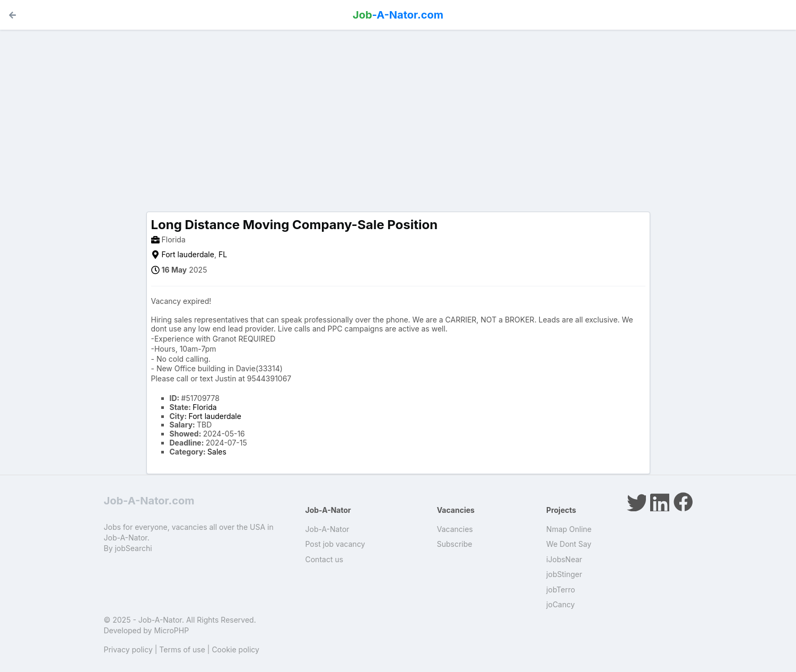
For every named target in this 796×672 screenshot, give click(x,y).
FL (223, 254)
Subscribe (455, 544)
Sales (217, 452)
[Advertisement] (398, 112)
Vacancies (455, 529)
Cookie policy (235, 649)
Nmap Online (569, 529)
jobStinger (564, 574)
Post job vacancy (335, 544)
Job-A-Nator (327, 529)
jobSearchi (133, 548)
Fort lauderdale (188, 254)
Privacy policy (128, 649)
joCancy (561, 604)
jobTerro (561, 590)
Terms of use (182, 649)
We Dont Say (569, 544)
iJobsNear (564, 559)
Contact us (325, 559)
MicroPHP (171, 630)
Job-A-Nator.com (149, 501)
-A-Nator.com (398, 15)
